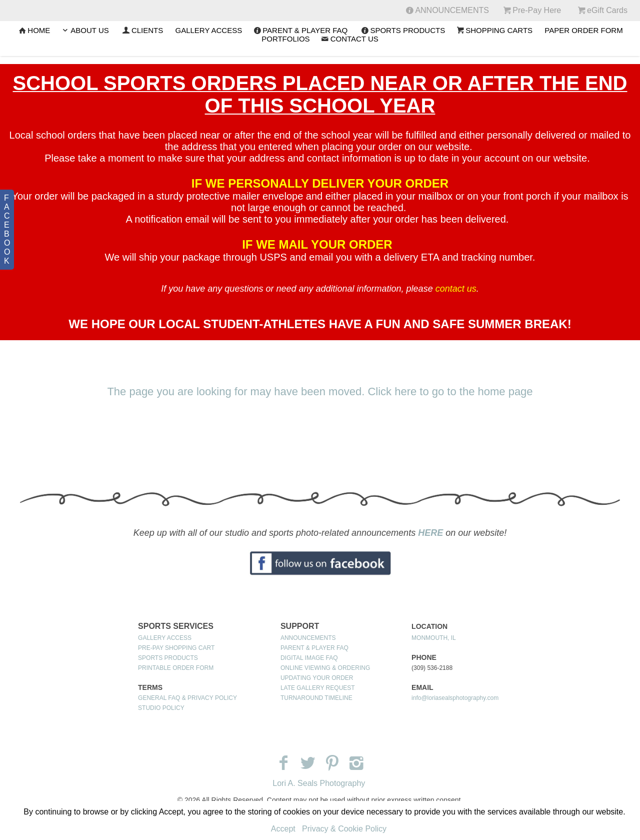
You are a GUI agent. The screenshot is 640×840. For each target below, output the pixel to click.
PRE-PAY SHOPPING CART (176, 648)
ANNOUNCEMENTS (308, 638)
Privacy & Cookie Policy (344, 829)
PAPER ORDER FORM (583, 30)
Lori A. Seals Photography (319, 783)
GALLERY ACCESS (208, 30)
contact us (456, 289)
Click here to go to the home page (450, 391)
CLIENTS (142, 30)
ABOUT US (84, 30)
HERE (430, 533)
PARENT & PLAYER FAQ (300, 30)
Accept (283, 829)
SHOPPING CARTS (494, 30)
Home (33, 30)
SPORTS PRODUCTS (402, 30)
